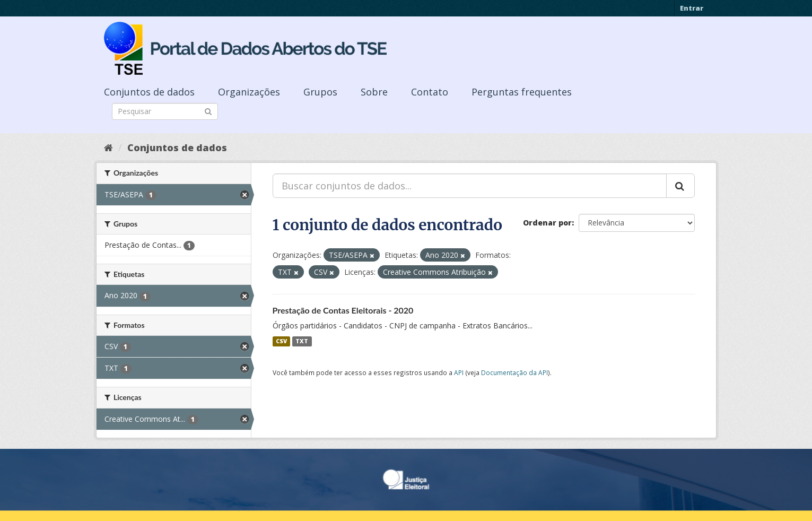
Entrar (692, 8)
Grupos (320, 92)
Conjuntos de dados (149, 92)
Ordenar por (547, 223)
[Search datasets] (165, 111)
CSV (281, 341)
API (459, 372)
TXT (302, 341)
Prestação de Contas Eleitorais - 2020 (343, 310)
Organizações (249, 92)
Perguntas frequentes (522, 92)
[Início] (108, 147)
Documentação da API (514, 372)
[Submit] (208, 111)
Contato (430, 92)
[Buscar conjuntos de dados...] (470, 186)
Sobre (374, 92)
